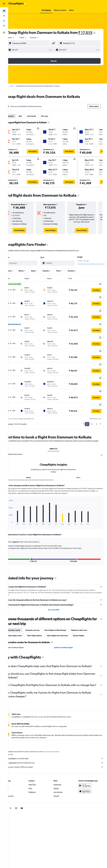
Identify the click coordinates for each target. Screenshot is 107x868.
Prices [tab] (35, 458)
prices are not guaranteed (60, 739)
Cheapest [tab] (18, 121)
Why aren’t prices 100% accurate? (59, 755)
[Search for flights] (4, 11)
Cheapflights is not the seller (59, 746)
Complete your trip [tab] (40, 610)
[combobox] (43, 42)
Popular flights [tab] (87, 616)
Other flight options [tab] (43, 616)
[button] (4, 4)
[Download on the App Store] (87, 779)
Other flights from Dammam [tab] (66, 616)
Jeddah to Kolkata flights (67, 628)
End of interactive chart (15, 503)
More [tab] (81, 458)
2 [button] (92, 402)
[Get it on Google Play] (87, 773)
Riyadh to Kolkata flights (22, 628)
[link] (26, 235)
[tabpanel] (58, 507)
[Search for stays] (4, 16)
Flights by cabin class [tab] (87, 610)
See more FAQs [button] (58, 590)
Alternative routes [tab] (22, 610)
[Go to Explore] (4, 26)
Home (14, 91)
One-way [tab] (53, 121)
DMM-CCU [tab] (58, 429)
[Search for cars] (4, 21)
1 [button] (87, 402)
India (20, 91)
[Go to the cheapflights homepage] (17, 4)
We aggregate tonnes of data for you (59, 751)
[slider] (104, 269)
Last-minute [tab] (40, 121)
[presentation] (31, 38)
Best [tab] (28, 121)
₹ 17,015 (22, 37)
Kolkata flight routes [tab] (22, 616)
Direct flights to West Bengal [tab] (63, 610)
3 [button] (97, 402)
